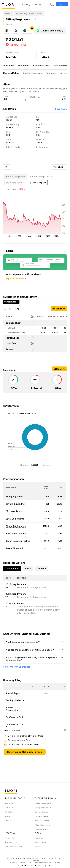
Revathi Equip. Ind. (15, 504)
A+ (10, 309)
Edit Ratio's (61, 109)
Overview (8, 66)
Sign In (62, 4)
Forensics (51, 73)
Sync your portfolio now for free (25, 752)
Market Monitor (42, 821)
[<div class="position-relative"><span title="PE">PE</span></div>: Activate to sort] (60, 487)
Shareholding (61, 66)
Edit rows (59, 309)
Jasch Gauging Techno (18, 541)
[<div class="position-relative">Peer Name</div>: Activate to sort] (21, 487)
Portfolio (9, 808)
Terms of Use (11, 842)
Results (8, 821)
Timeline (9, 803)
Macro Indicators (43, 825)
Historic (46, 465)
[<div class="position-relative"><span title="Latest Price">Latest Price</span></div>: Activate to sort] (46, 487)
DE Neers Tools (14, 511)
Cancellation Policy (14, 847)
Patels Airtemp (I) (15, 548)
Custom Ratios (11, 73)
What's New (40, 842)
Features (39, 838)
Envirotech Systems (16, 534)
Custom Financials (33, 73)
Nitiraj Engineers (14, 496)
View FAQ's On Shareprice (17, 667)
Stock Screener (42, 816)
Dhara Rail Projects (16, 526)
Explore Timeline (16, 279)
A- (6, 309)
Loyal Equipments (15, 519)
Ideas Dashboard (43, 803)
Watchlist (9, 812)
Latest (35, 465)
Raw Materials (41, 829)
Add (38, 183)
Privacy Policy (11, 838)
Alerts (7, 816)
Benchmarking (41, 66)
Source (24, 465)
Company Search (43, 808)
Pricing (38, 847)
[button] (11, 487)
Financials (23, 66)
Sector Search (41, 812)
